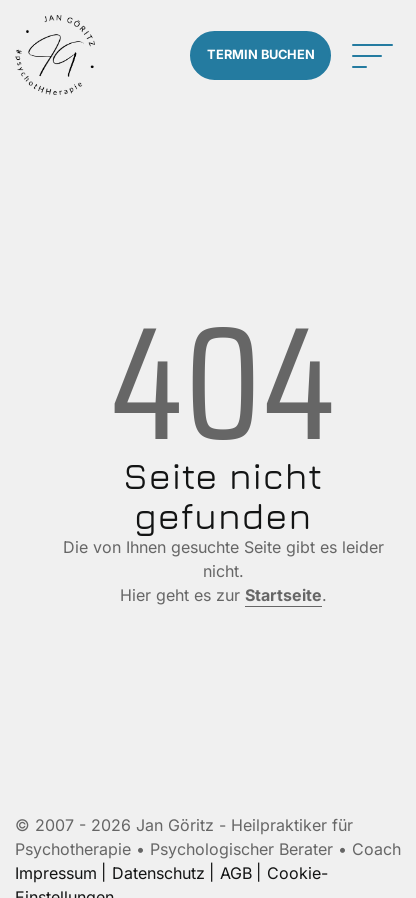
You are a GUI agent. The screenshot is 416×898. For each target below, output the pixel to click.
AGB (236, 873)
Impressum (56, 873)
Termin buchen (261, 54)
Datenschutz (158, 873)
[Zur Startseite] (55, 55)
